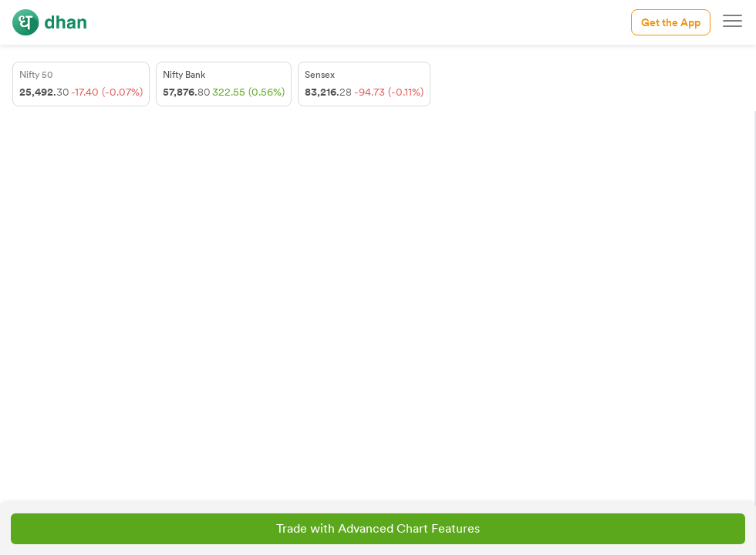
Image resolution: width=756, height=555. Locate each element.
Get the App (671, 22)
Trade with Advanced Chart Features (378, 528)
